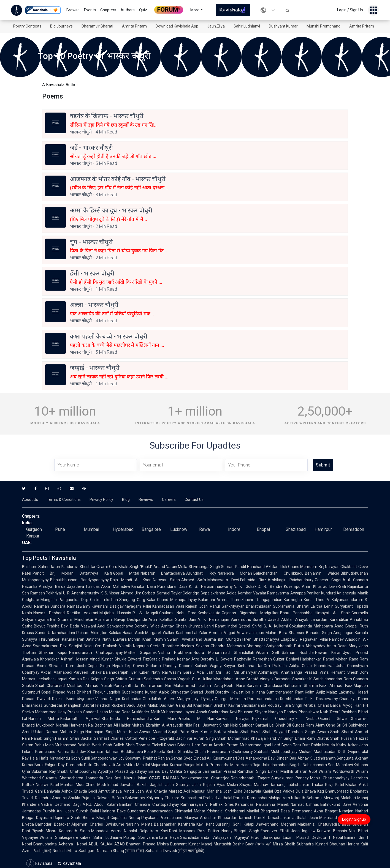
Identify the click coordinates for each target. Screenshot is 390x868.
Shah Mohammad (233, 738)
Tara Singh (292, 705)
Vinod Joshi (134, 791)
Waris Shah (102, 745)
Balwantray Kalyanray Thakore (152, 798)
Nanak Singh (42, 738)
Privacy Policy (101, 499)
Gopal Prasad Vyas (58, 692)
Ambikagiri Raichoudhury (291, 580)
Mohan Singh (72, 732)
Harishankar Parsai (317, 659)
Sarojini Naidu (81, 646)
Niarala (62, 725)
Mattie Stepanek (140, 653)
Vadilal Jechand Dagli (61, 804)
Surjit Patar (179, 732)
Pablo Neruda (323, 745)
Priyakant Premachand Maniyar (170, 818)
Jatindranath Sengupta (333, 758)
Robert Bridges (177, 745)
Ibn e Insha (255, 692)
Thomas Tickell (150, 745)
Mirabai (310, 705)
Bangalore (151, 529)
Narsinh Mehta (139, 824)
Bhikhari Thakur (91, 692)
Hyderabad (123, 529)
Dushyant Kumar (283, 26)
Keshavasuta (209, 613)
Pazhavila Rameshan (253, 659)
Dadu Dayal (136, 705)
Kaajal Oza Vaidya (279, 791)
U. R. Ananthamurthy (81, 593)
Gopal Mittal (126, 573)
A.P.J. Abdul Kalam (100, 804)
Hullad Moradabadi (218, 679)
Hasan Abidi (133, 633)
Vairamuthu (241, 619)
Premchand (45, 752)
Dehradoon (354, 529)
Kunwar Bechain (332, 831)
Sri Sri (342, 725)
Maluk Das (157, 705)
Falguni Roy (55, 765)
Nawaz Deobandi (49, 613)
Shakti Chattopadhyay (77, 771)
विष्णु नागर (85, 699)
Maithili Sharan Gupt (299, 771)
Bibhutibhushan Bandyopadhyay (79, 580)
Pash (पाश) (42, 851)
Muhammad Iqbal (255, 745)
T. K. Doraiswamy (321, 699)
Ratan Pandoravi (64, 567)
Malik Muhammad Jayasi (173, 712)
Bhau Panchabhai (297, 613)
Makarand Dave (333, 818)
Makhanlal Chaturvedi (317, 824)
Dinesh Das (286, 758)
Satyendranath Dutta (285, 646)
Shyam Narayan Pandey (276, 712)
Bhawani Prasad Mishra (147, 844)
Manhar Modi (72, 785)
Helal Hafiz (39, 758)
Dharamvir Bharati (97, 26)
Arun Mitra (125, 765)
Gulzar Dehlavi (286, 659)
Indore (234, 529)
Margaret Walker (160, 633)
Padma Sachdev (71, 752)
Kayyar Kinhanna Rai (243, 666)
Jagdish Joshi (162, 785)
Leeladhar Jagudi (52, 679)
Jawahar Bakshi (134, 785)
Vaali (180, 606)
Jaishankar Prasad (219, 771)
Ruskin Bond (64, 699)
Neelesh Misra (65, 851)
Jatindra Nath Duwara (106, 639)
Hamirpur (323, 529)
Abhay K (305, 758)
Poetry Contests (27, 26)
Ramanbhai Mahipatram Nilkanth (276, 798)
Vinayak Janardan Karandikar (321, 619)
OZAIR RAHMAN (164, 778)
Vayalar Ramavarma (271, 593)
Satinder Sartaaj (254, 725)
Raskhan (349, 712)
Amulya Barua (52, 586)
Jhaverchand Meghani (276, 824)
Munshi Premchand (323, 26)
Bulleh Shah (124, 745)
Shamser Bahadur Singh (310, 633)
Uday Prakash (70, 712)
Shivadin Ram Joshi (67, 666)
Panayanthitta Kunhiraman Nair (143, 686)
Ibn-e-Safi (337, 586)
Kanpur (33, 536)
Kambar (245, 593)
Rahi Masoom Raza (188, 831)
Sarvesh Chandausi (264, 686)
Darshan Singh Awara (308, 732)
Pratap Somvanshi (141, 837)
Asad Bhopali (346, 626)
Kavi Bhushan (242, 712)
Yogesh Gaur (189, 679)
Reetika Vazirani (82, 613)
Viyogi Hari (352, 705)
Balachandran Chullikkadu (278, 573)
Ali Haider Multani (129, 725)
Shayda (246, 785)
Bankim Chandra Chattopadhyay (149, 804)
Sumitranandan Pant (285, 692)
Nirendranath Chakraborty (230, 752)
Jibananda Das (98, 778)
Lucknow (179, 529)
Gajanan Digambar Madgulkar (250, 613)
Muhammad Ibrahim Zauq (198, 686)
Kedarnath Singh (74, 831)
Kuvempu (292, 586)
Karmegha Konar (299, 600)
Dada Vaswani (83, 626)
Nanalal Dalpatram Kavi (146, 831)
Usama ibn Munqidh (222, 639)
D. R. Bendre (270, 586)
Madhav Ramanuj (270, 785)
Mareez (175, 791)
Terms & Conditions (64, 499)
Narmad (298, 804)
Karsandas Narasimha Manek (262, 804)
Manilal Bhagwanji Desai (269, 811)
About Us (30, 499)
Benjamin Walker (322, 573)
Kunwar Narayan (233, 719)
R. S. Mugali (145, 613)
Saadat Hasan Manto (102, 712)
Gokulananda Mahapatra (311, 626)
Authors (128, 10)
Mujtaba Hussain (115, 613)
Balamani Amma (214, 600)
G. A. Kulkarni (276, 626)
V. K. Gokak (245, 586)
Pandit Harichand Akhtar (256, 567)
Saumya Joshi (189, 785)
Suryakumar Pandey (290, 778)
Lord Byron (282, 745)
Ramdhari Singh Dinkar (258, 771)
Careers (169, 499)
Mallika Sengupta (185, 771)
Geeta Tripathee (165, 646)
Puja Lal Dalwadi (96, 798)
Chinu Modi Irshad (102, 785)
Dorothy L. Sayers (217, 659)
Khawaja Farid (263, 738)
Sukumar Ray (44, 771)
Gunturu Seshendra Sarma (152, 679)
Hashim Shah (67, 738)
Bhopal (263, 529)
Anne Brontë (247, 679)
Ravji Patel (335, 785)
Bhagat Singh (246, 831)
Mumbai (91, 529)
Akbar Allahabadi (56, 672)
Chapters (108, 10)
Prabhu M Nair (196, 719)
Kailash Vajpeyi (208, 666)
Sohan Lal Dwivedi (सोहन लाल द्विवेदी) (175, 851)
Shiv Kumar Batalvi (208, 732)
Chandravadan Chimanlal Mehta (176, 811)
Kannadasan (163, 606)
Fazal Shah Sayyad (269, 732)
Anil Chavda (157, 791)
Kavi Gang (176, 705)
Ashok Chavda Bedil (79, 791)
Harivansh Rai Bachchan (91, 725)
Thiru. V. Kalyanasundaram (339, 600)
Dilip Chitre (91, 600)
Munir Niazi (127, 732)
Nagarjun (141, 646)
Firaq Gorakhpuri (266, 837)
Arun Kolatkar (161, 619)
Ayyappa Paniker (305, 593)
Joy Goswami (130, 758)
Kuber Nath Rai (153, 672)
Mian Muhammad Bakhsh (68, 745)
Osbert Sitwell (333, 719)
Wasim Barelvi (182, 672)
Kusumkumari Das (228, 758)
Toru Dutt (301, 745)
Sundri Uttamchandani (55, 633)
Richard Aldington (92, 633)
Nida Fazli (193, 725)
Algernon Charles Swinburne (98, 824)
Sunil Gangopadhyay (99, 758)
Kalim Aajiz (315, 692)
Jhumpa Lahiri (201, 626)
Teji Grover (135, 666)
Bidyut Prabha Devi (51, 626)
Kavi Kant (205, 824)
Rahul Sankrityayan (227, 606)
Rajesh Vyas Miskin (220, 785)
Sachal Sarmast (95, 738)
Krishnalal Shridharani (226, 811)
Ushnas (312, 804)
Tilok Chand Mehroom (298, 567)
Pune (60, 529)
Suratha (260, 619)
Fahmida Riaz (253, 580)
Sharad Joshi (202, 692)
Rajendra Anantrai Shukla (58, 798)
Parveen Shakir (88, 672)
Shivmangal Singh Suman (211, 567)
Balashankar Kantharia (174, 824)
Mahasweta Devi (223, 580)
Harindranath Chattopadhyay (96, 653)
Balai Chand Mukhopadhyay (172, 600)
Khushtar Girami (94, 567)
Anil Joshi (66, 811)
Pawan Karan (328, 653)
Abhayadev (315, 646)
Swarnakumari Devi (50, 646)
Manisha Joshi (220, 791)
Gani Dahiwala (48, 791)
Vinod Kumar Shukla (108, 659)
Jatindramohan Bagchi (281, 765)
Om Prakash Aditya (282, 666)
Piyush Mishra (45, 831)
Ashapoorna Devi (261, 758)
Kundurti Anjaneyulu (339, 593)
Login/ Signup (354, 819)
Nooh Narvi (235, 686)
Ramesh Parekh (252, 818)
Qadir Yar (184, 738)
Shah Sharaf (342, 732)
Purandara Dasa (172, 586)
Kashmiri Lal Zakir (192, 633)
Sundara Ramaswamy (70, 606)
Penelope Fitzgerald (156, 738)
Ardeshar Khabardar (218, 818)
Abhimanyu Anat (274, 672)
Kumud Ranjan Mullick (189, 765)
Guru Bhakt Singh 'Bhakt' (130, 567)
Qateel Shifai (250, 626)
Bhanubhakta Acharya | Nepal (60, 844)
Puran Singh (205, 738)
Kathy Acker (347, 745)
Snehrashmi (191, 798)
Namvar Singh (166, 580)
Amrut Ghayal (111, 791)
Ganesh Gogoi (328, 580)
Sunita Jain (186, 619)
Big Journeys (61, 26)
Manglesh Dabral (79, 705)
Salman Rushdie (298, 653)
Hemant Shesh (345, 672)
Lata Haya (169, 837)
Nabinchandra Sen (319, 765)
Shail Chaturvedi (50, 686)
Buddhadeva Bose (137, 752)
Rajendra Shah (67, 818)
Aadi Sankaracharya (115, 626)
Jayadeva (75, 586)
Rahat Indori (226, 626)
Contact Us (194, 499)
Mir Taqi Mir (228, 672)
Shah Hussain (342, 738)
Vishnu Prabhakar (175, 653)
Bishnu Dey (159, 771)
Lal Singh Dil (280, 725)
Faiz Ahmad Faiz (336, 686)
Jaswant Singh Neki (220, 725)
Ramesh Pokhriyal (46, 593)
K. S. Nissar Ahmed (117, 593)
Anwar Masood (153, 732)
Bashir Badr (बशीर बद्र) (252, 844)
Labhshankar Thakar (305, 785)
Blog (126, 499)
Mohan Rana (347, 659)
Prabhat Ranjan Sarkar (163, 758)
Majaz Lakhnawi (341, 692)
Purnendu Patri (79, 765)
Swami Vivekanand (185, 639)
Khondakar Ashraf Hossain (64, 659)
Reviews (146, 499)
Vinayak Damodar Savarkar (284, 679)
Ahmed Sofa (194, 580)
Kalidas (115, 633)
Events (90, 10)
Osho (331, 725)
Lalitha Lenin (322, 606)
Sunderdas (53, 705)
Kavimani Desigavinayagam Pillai (121, 606)
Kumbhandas (292, 699)
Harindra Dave (113, 811)
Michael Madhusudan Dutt (322, 752)
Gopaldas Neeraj (125, 818)
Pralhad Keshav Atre (181, 659)
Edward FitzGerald (144, 659)
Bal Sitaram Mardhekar (72, 619)
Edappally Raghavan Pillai (304, 639)
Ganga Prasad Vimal (310, 672)
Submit (323, 465)
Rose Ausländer (136, 712)
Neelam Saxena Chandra (203, 646)
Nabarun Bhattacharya (163, 573)
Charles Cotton (124, 738)
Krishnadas (132, 699)
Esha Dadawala (247, 791)
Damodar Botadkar (53, 824)
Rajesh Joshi (197, 606)
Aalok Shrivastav (174, 692)
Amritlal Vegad (222, 633)
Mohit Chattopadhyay (330, 778)
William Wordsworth (336, 771)
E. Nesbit (306, 719)
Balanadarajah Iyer (120, 672)
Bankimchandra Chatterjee (205, 778)
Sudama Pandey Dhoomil (170, 666)
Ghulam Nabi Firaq (178, 613)
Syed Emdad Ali (197, 758)
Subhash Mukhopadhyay (276, 752)
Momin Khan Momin (147, 639)
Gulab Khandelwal (318, 666)
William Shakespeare (59, 837)
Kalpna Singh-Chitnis (109, 679)
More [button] (195, 10)
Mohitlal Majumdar (152, 765)
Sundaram (136, 811)
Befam (118, 798)
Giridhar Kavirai (227, 705)
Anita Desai (337, 646)
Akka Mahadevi (115, 586)
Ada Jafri (206, 672)
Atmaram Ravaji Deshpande (121, 619)
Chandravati (104, 765)
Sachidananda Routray (261, 705)
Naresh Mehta (44, 719)
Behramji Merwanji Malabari (331, 798)
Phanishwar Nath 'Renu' (319, 712)
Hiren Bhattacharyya (261, 639)
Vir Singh (285, 738)
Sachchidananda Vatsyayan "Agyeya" (215, 837)
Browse (73, 10)
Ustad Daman (46, 732)
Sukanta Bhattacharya (63, 778)
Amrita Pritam (134, 26)
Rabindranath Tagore (250, 778)
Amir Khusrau (315, 586)
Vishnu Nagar (108, 699)
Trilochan (110, 600)
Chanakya (348, 699)
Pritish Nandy (220, 831)
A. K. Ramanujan (213, 619)
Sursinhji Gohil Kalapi (235, 824)
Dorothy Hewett (229, 692)
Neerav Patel (47, 785)
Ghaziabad (296, 529)
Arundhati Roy (201, 573)
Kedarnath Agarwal (80, 719)
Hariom (353, 844)
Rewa (205, 529)
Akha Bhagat (326, 811)
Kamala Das (79, 679)
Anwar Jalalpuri (250, 633)
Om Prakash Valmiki (113, 646)
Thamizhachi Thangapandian (256, 600)
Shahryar (249, 672)
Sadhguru (87, 851)
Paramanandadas (263, 699)
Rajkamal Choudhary (273, 719)
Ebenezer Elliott (275, 831)
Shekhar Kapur (53, 653)
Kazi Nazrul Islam (131, 778)
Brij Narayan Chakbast (338, 567)
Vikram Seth (268, 653)
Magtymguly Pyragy (195, 699)
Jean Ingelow (303, 831)
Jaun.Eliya (216, 26)
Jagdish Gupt (118, 692)
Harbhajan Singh (100, 732)
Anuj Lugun (343, 633)
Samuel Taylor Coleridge (178, 593)
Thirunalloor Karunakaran (61, 639)
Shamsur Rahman (103, 752)
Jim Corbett (145, 593)
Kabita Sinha (165, 752)
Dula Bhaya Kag (310, 791)
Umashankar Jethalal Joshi (293, 818)
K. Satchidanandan (326, 679)
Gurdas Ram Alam (308, 725)
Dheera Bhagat (95, 818)
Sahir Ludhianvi (247, 26)
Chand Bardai (330, 705)
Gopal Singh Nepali (105, 666)
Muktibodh (45, 725)
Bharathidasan (259, 606)
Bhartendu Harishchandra (127, 719)
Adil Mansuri (194, 791)
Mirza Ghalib (284, 844)
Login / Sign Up (350, 10)
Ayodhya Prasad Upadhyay (122, 771)
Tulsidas (93, 586)
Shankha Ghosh (192, 752)
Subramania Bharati (291, 606)
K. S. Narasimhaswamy (211, 586)
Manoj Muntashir (216, 844)
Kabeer (86, 837)
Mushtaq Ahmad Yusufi (90, 686)
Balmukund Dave (336, 804)
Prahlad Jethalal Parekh (224, 798)
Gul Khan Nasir (199, 705)
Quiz (143, 10)
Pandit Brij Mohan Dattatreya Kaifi (72, 573)
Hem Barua (202, 745)
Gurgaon (34, 529)
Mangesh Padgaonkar (60, 600)
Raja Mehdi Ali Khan (131, 580)
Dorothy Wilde (147, 626)
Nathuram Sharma (301, 686)
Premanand (302, 811)
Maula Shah (239, 732)
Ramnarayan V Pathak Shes (207, 804)
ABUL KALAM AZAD (107, 844)
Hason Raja (250, 765)
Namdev (336, 639)
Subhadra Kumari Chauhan (321, 844)
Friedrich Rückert (110, 705)
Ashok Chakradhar (212, 712)
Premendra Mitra (224, 765)
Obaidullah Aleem (159, 699)
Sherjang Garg (132, 600)
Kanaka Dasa (144, 586)
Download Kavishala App (177, 26)
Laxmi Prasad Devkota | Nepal (313, 837)
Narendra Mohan (235, 573)
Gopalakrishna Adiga (218, 593)
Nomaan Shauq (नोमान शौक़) (120, 851)
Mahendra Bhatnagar (246, 646)
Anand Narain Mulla (170, 567)
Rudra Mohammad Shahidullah (224, 653)
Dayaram (44, 818)
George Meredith (230, 699)
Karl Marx (165, 719)
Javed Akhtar (281, 619)
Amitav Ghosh (174, 626)
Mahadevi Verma (107, 831)
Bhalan (351, 785)
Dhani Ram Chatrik (312, 738)
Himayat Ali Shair (332, 613)
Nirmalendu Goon (65, 758)
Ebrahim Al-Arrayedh (165, 725)
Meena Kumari (144, 692)
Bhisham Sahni (35, 567)
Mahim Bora (276, 633)
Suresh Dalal (87, 811)
